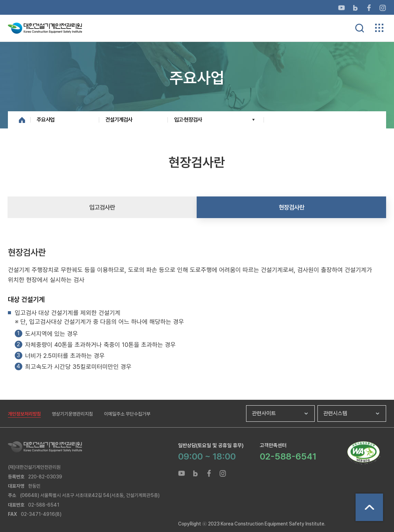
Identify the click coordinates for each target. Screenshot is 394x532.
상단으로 (369, 507)
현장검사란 (292, 207)
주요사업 (46, 120)
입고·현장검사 (188, 120)
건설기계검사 (119, 120)
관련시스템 (335, 413)
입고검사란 (102, 207)
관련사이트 (264, 413)
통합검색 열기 (360, 28)
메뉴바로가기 (197, 0)
